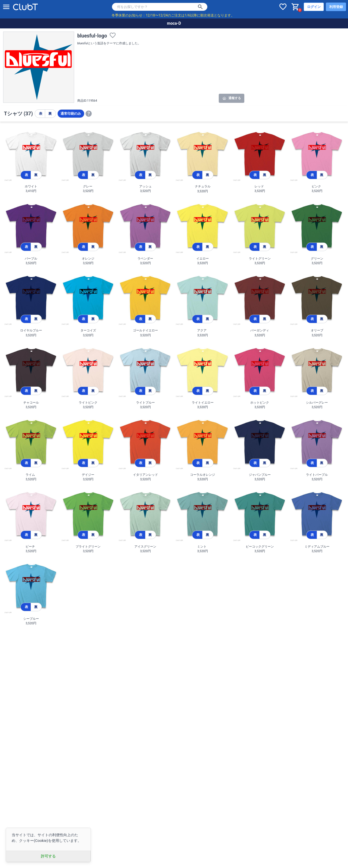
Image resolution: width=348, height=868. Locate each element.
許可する (48, 856)
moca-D (174, 23)
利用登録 (336, 7)
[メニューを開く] (6, 7)
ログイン (314, 7)
